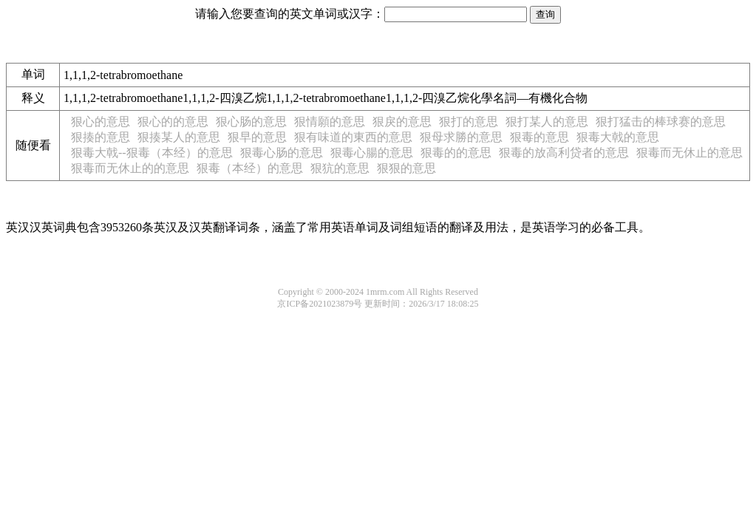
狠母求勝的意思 (461, 137)
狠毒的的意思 (456, 153)
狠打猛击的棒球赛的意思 (661, 122)
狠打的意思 (469, 122)
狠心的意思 (101, 122)
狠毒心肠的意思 (282, 153)
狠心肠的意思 (251, 122)
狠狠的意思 (406, 168)
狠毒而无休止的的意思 (130, 168)
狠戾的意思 (402, 122)
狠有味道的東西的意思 (353, 137)
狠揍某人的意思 (179, 137)
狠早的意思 (257, 137)
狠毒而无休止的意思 (689, 153)
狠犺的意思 (340, 168)
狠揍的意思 (101, 137)
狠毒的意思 (539, 137)
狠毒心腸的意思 (372, 153)
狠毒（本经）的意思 (250, 168)
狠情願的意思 (330, 122)
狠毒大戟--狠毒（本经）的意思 (152, 153)
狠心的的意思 (173, 122)
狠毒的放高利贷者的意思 (564, 153)
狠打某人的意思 (547, 122)
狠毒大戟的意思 (618, 137)
